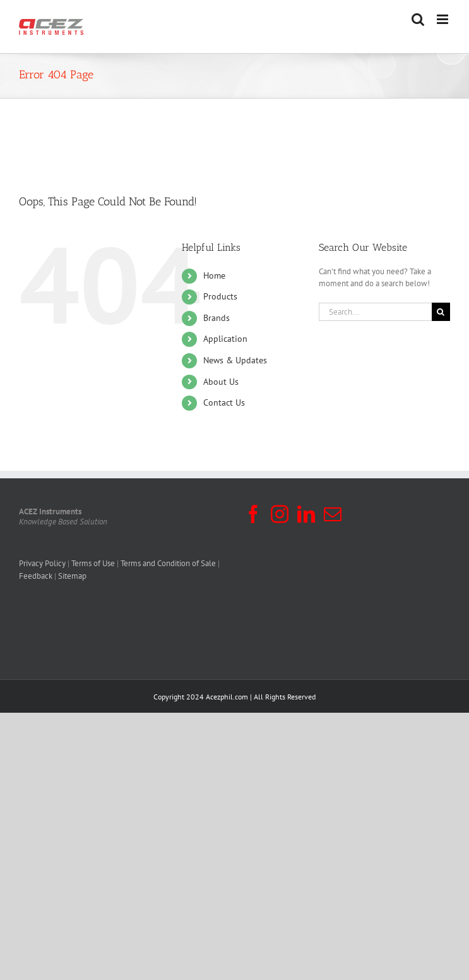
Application (225, 339)
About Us (221, 382)
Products (220, 296)
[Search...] (375, 312)
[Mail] (333, 514)
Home (214, 275)
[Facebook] (253, 514)
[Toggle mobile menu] (443, 19)
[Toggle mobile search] (418, 19)
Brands (217, 318)
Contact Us (224, 402)
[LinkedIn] (306, 514)
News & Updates (235, 360)
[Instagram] (280, 514)
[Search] (441, 312)
